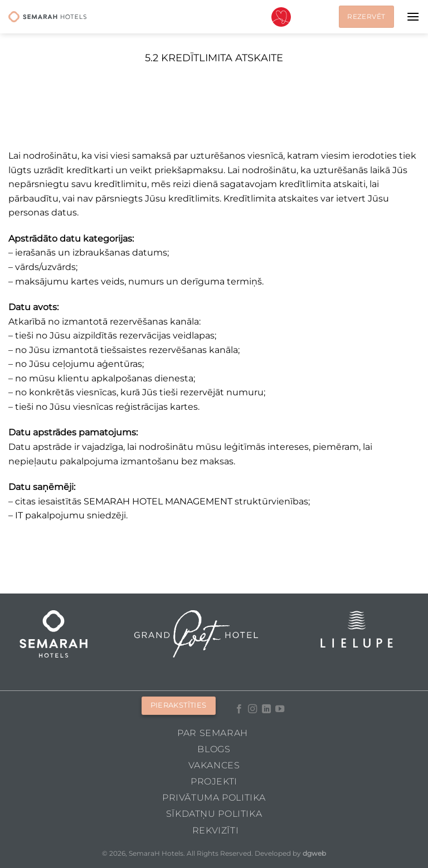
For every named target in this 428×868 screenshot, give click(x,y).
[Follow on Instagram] (252, 709)
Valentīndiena (281, 17)
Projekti (214, 781)
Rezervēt (366, 16)
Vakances (214, 765)
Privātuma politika (214, 798)
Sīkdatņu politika (214, 814)
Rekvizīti (216, 830)
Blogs (214, 749)
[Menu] (413, 16)
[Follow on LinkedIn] (266, 709)
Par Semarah (213, 733)
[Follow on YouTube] (280, 709)
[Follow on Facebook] (239, 709)
